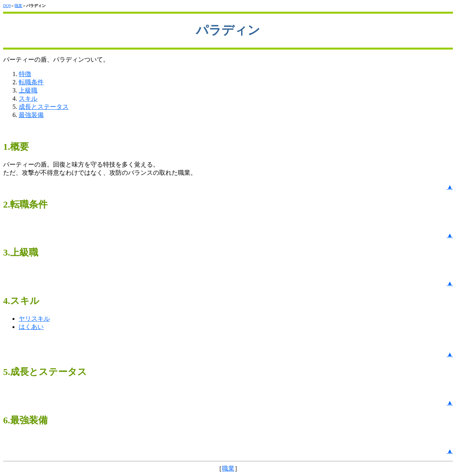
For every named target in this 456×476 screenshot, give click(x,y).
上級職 (28, 90)
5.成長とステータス (45, 372)
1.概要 (16, 147)
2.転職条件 (25, 204)
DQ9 (7, 6)
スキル (28, 99)
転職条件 (31, 82)
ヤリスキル (34, 319)
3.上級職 (21, 252)
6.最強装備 (25, 420)
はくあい (31, 327)
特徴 (25, 74)
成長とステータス (44, 107)
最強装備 (31, 115)
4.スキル (21, 301)
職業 (18, 6)
